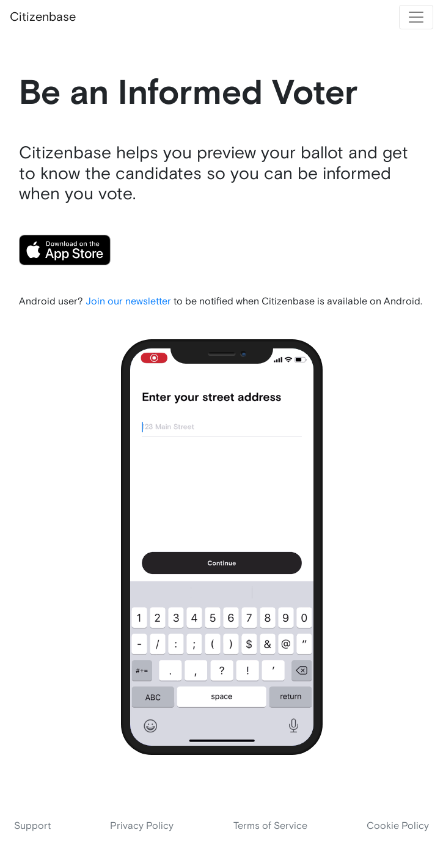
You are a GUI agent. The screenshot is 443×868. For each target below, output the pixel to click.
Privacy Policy (142, 826)
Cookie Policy (398, 826)
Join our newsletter (128, 302)
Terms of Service (270, 826)
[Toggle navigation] (416, 17)
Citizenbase (43, 17)
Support (32, 826)
